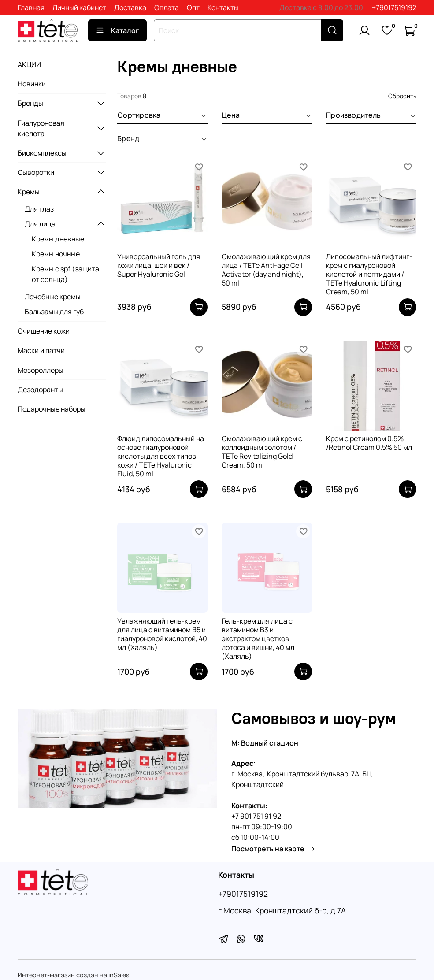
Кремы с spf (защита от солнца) (65, 274)
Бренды (30, 103)
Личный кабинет (79, 7)
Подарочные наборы (52, 409)
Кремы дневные (58, 239)
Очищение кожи (44, 331)
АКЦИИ (29, 64)
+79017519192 (394, 7)
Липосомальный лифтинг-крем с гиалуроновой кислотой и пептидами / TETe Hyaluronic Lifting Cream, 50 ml (369, 274)
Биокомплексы (42, 153)
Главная (31, 7)
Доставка (130, 7)
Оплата (167, 7)
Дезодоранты (40, 390)
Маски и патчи (41, 350)
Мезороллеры (41, 370)
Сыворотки (36, 172)
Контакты (223, 7)
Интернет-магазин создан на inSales (74, 975)
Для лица (40, 224)
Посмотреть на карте (273, 849)
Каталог (117, 30)
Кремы (29, 192)
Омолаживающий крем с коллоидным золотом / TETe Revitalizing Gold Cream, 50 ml (262, 452)
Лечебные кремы (53, 297)
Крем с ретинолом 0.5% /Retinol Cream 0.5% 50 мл (369, 443)
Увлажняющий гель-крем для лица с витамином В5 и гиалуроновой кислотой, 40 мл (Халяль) (162, 634)
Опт (193, 7)
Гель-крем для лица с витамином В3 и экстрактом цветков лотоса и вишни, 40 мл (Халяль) (258, 638)
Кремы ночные (56, 254)
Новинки (32, 84)
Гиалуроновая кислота (41, 128)
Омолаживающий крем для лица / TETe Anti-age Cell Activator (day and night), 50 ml (266, 270)
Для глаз (39, 209)
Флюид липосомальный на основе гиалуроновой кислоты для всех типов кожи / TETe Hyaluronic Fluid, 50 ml (161, 456)
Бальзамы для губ (54, 312)
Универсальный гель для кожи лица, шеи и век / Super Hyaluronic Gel (159, 265)
